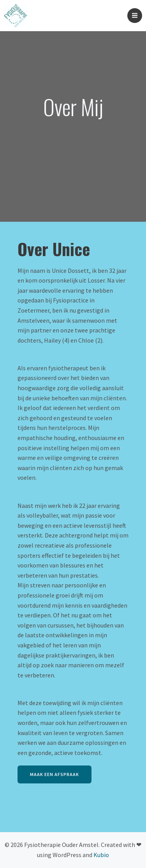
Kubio (101, 855)
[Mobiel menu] (135, 16)
